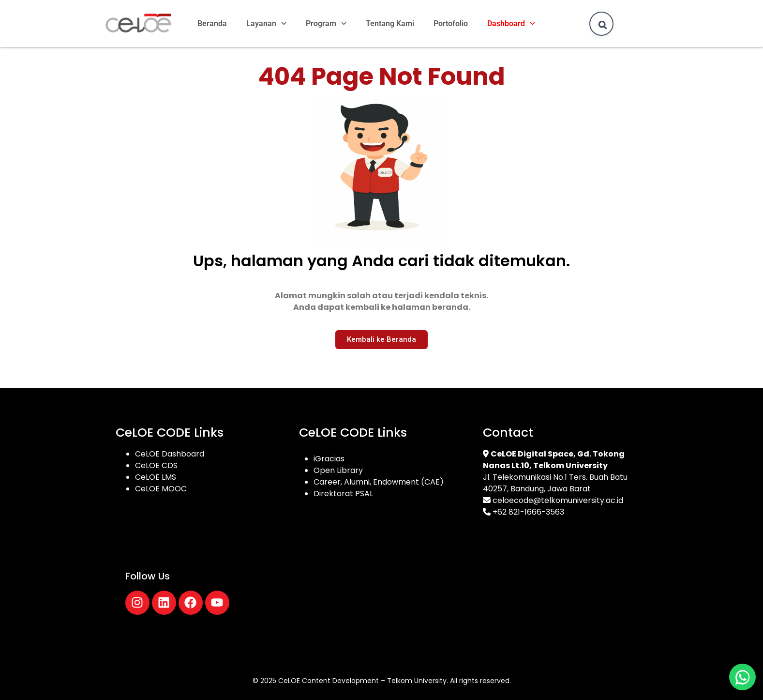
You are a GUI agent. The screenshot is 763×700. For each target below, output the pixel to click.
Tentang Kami (390, 23)
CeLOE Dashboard (170, 454)
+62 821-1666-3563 (528, 512)
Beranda (212, 23)
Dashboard (511, 23)
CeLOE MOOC (161, 489)
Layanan (266, 23)
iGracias (329, 459)
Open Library (338, 470)
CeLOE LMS (156, 477)
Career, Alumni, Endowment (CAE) (379, 482)
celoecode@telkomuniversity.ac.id (558, 500)
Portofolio (451, 23)
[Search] (602, 25)
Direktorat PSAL (343, 494)
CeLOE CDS (156, 465)
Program (326, 23)
